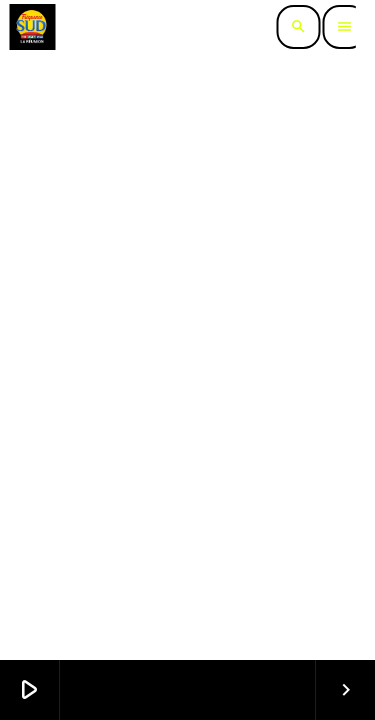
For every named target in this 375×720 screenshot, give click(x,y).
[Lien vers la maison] (32, 27)
